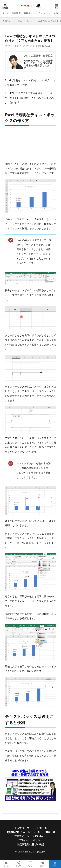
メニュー (30, 864)
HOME (9, 21)
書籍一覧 (50, 832)
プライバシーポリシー (31, 840)
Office (19, 21)
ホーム (6, 13)
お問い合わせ (40, 836)
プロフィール (44, 13)
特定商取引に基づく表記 (30, 844)
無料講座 (16, 13)
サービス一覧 (40, 828)
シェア (18, 864)
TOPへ (55, 864)
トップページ (22, 828)
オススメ (43, 864)
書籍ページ (29, 13)
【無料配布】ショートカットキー (24, 832)
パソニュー (40, 852)
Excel (30, 21)
